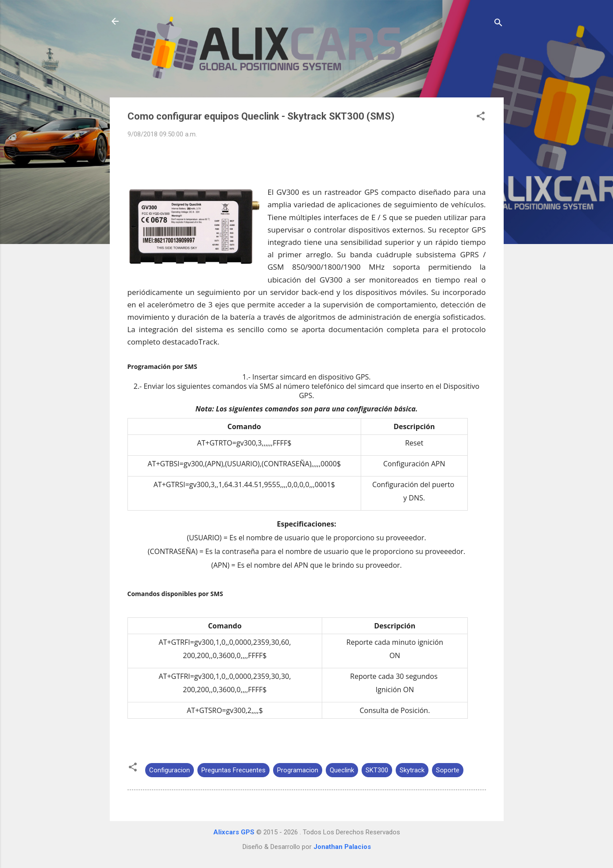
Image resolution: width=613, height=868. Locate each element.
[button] (481, 118)
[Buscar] (498, 24)
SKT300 (377, 770)
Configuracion (170, 770)
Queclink (342, 770)
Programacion (298, 770)
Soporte (448, 770)
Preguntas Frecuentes (233, 770)
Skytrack (412, 770)
